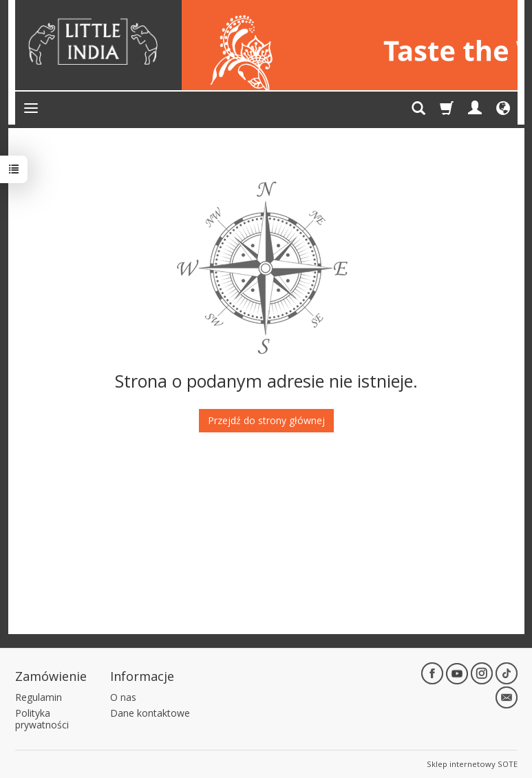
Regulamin (39, 697)
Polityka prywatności (42, 719)
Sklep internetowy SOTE (472, 764)
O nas (123, 697)
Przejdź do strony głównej (266, 420)
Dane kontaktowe (150, 713)
